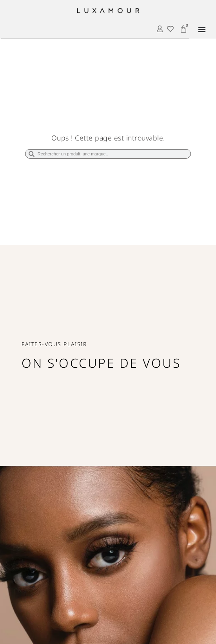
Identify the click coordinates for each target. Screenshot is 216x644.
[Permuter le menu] (202, 29)
